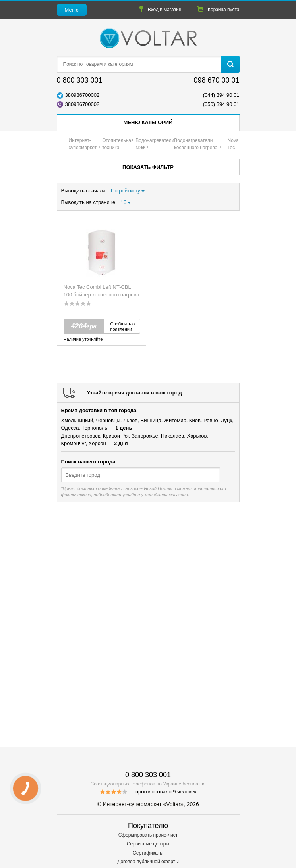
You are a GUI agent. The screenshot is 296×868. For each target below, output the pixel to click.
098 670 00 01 (216, 80)
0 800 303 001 (80, 80)
